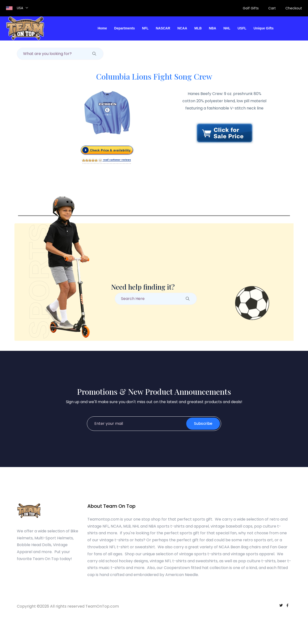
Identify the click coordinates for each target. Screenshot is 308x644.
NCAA (182, 28)
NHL (227, 28)
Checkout (294, 8)
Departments (125, 28)
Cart (272, 8)
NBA (212, 28)
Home (102, 28)
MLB (198, 28)
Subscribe (203, 424)
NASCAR (163, 28)
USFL (242, 28)
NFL (145, 28)
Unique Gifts (264, 28)
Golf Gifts (251, 8)
